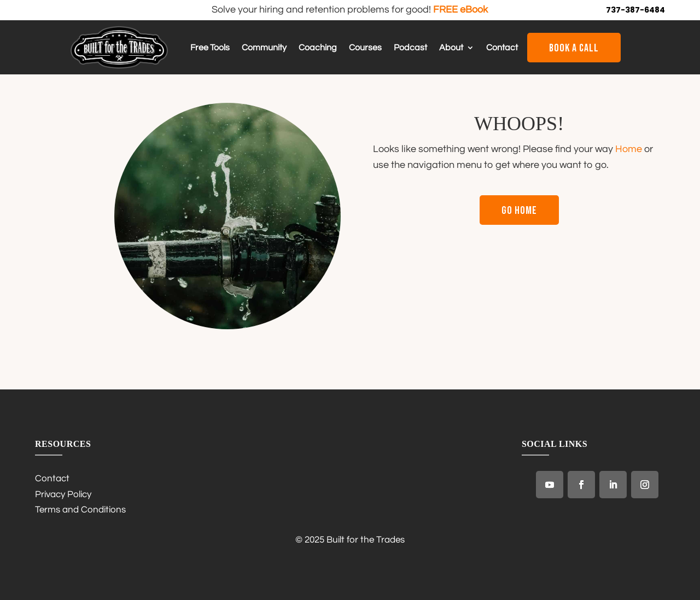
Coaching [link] (318, 48)
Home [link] (629, 149)
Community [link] (264, 48)
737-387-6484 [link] (635, 10)
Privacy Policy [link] (63, 494)
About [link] (451, 48)
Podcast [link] (410, 48)
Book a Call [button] (574, 48)
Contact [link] (502, 48)
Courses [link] (365, 48)
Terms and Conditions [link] (80, 510)
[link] (119, 66)
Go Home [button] (519, 211)
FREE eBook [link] (460, 10)
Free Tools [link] (210, 48)
